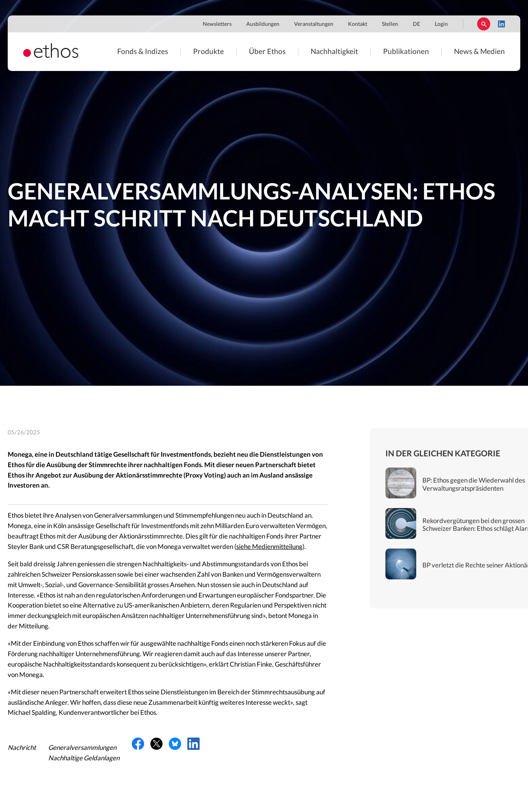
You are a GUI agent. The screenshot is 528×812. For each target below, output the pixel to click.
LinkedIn (501, 24)
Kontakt (358, 24)
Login (441, 24)
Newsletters (217, 24)
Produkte (209, 52)
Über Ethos (267, 52)
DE (416, 24)
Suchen (484, 24)
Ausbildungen (263, 24)
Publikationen (406, 52)
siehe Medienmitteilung (269, 547)
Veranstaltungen (314, 24)
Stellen (390, 24)
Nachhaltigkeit (334, 52)
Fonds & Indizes (143, 52)
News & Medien (479, 52)
